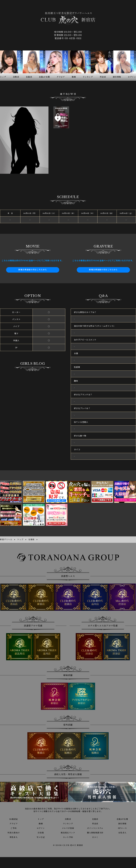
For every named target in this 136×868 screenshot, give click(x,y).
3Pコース (122, 827)
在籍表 (95, 818)
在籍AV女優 (122, 818)
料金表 (95, 823)
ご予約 (14, 827)
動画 (41, 823)
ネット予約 (68, 836)
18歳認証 (14, 818)
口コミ (95, 836)
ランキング (68, 823)
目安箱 (41, 832)
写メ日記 (41, 836)
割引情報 (122, 823)
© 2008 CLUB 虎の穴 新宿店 (68, 844)
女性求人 (122, 832)
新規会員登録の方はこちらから (33, 269)
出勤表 (68, 818)
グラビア (14, 823)
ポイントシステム (95, 827)
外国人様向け (14, 832)
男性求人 (14, 836)
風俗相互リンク (68, 832)
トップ (41, 818)
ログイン (41, 827)
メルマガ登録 (68, 827)
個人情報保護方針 (95, 832)
